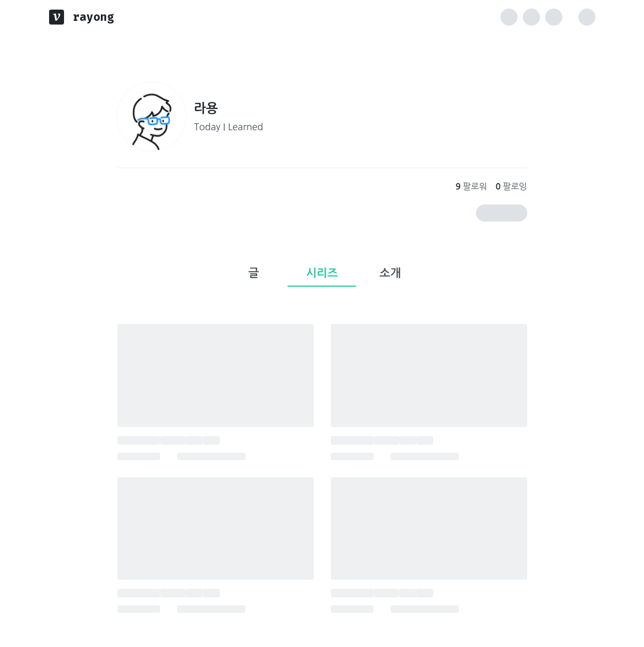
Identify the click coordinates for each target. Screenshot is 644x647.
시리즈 (322, 273)
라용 (206, 108)
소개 (391, 273)
